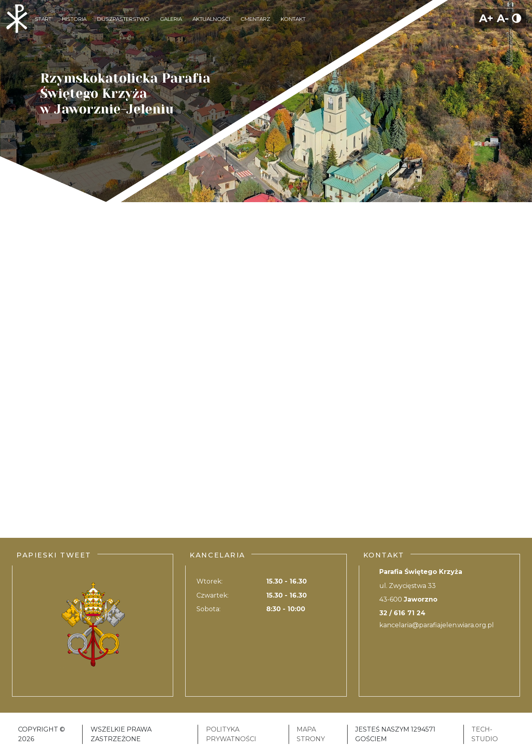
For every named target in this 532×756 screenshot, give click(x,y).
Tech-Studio (485, 734)
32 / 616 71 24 (402, 613)
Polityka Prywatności (231, 734)
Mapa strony (311, 734)
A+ (486, 18)
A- (503, 18)
